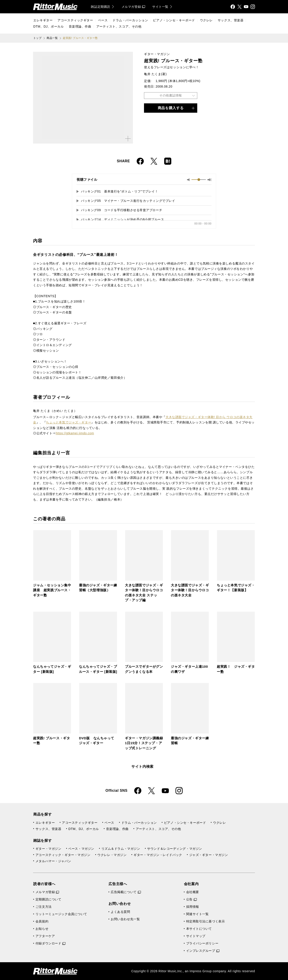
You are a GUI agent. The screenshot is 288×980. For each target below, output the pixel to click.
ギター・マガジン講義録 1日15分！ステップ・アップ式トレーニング (146, 743)
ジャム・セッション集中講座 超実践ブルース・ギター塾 (52, 590)
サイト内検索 (142, 767)
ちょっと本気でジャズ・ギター (69, 422)
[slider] (199, 180)
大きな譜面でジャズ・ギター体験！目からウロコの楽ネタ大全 (190, 590)
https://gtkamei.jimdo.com (75, 433)
